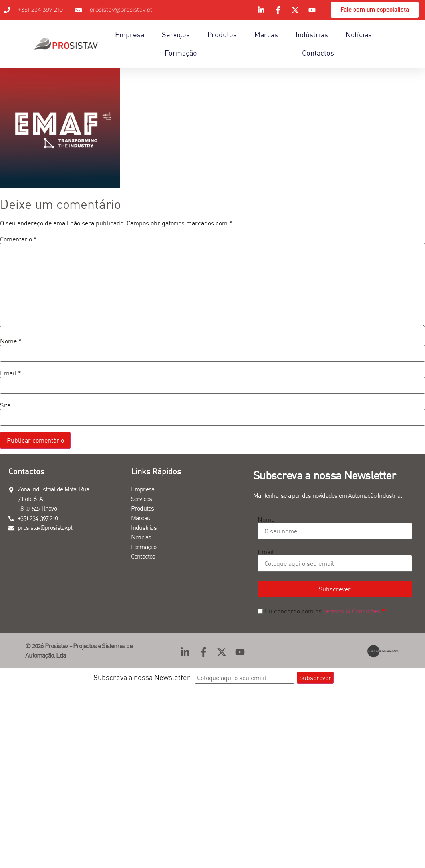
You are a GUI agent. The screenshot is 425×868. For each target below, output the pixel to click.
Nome (11, 341)
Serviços (176, 35)
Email (11, 373)
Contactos (318, 53)
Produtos (222, 35)
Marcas (266, 35)
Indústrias (312, 35)
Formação (181, 53)
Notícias (359, 35)
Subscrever (335, 589)
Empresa (130, 35)
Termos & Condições (352, 611)
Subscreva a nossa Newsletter (142, 677)
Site (5, 405)
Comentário (18, 239)
